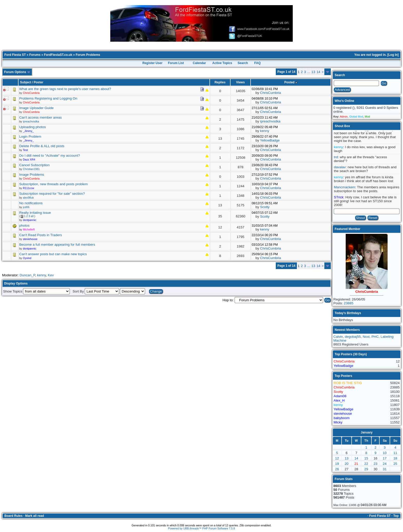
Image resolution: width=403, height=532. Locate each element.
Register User (152, 63)
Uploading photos (33, 127)
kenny (265, 131)
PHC (375, 337)
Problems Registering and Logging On (48, 98)
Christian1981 (31, 169)
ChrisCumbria (271, 93)
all (32, 216)
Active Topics (222, 63)
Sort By (78, 291)
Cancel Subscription (35, 165)
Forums (35, 55)
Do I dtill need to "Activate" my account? (50, 156)
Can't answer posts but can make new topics (53, 254)
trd (336, 157)
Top (396, 516)
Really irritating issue (35, 213)
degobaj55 (353, 337)
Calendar (199, 63)
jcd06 (26, 207)
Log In (393, 55)
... (309, 72)
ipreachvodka (31, 121)
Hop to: (228, 300)
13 (313, 72)
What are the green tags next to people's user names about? (65, 89)
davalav (340, 167)
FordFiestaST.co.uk (58, 55)
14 (318, 72)
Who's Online (344, 101)
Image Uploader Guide (36, 108)
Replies (220, 82)
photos (24, 225)
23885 (349, 303)
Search (243, 63)
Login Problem (30, 136)
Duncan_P (27, 275)
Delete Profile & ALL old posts (42, 146)
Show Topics (13, 291)
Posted (291, 82)
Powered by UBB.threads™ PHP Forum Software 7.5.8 (201, 528)
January (367, 432)
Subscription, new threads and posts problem (54, 184)
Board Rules (13, 516)
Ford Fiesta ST (15, 55)
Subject (26, 82)
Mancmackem (345, 187)
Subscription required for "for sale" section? (52, 194)
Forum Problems (88, 55)
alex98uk (28, 198)
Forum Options (17, 72)
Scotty (265, 207)
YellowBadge (270, 140)
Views (241, 82)
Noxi (366, 337)
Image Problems (32, 175)
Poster (38, 82)
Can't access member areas (41, 117)
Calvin (338, 337)
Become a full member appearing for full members (57, 245)
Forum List (176, 63)
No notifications (31, 203)
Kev (51, 275)
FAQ (257, 63)
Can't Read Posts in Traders (41, 235)
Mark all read (35, 516)
